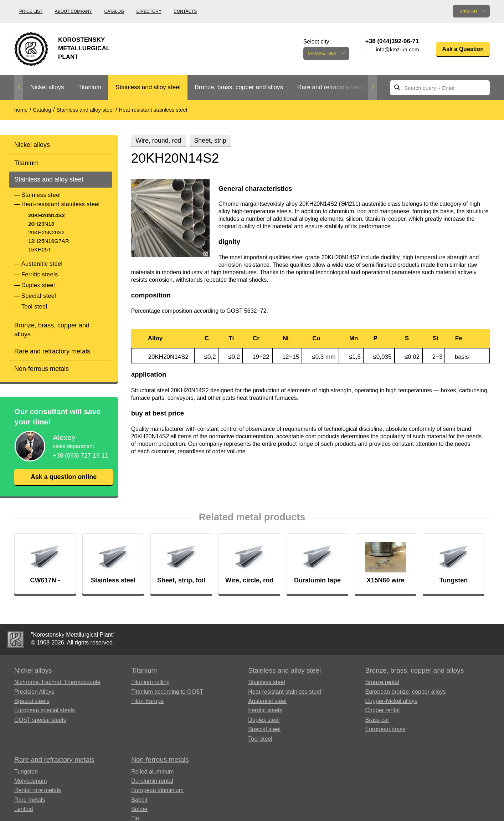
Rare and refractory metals (333, 87)
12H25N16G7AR (49, 241)
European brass (385, 729)
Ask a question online (63, 477)
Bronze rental (382, 682)
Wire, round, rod (159, 141)
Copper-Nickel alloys (391, 701)
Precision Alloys (34, 692)
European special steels (45, 710)
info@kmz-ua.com (397, 49)
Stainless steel (41, 195)
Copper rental (382, 710)
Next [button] (373, 87)
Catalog (114, 11)
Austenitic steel (42, 264)
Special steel (39, 296)
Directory (149, 11)
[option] (47, 88)
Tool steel (34, 307)
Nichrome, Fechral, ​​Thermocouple (57, 682)
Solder (139, 809)
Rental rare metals (38, 790)
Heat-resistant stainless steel (61, 204)
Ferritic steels (40, 274)
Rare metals (30, 800)
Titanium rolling (150, 682)
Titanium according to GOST (167, 692)
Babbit (139, 800)
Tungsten (26, 772)
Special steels (32, 701)
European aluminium (157, 790)
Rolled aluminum (152, 772)
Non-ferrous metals (42, 369)
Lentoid (24, 809)
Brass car (377, 720)
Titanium (90, 87)
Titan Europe (147, 701)
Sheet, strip (211, 141)
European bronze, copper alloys (405, 692)
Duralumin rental (152, 781)
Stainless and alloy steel (148, 87)
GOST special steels (40, 720)
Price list (31, 11)
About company (73, 11)
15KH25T (40, 249)
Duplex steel (38, 285)
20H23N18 (41, 224)
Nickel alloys (47, 87)
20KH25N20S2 (46, 232)
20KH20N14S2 (47, 215)
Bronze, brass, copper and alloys (239, 87)
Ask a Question (463, 49)
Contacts (185, 11)
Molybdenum (31, 781)
